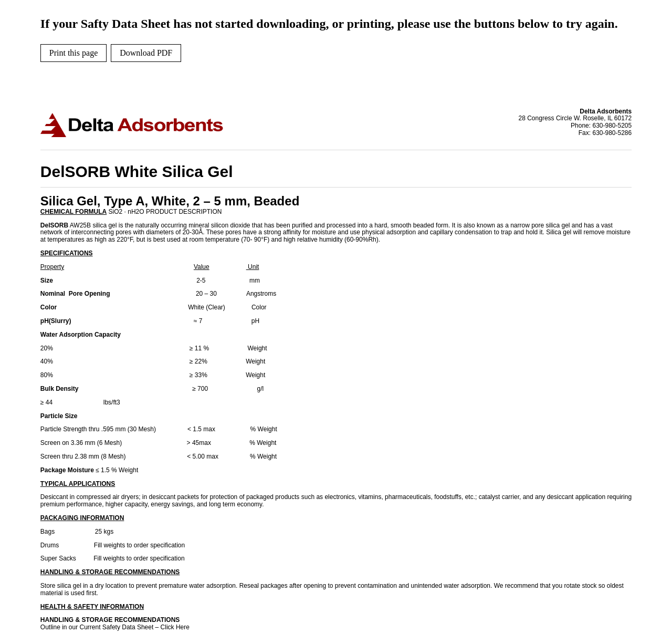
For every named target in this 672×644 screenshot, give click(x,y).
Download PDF (146, 53)
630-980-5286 (612, 133)
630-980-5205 (612, 126)
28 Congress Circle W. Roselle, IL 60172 (575, 118)
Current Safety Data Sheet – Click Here (135, 627)
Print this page (73, 53)
